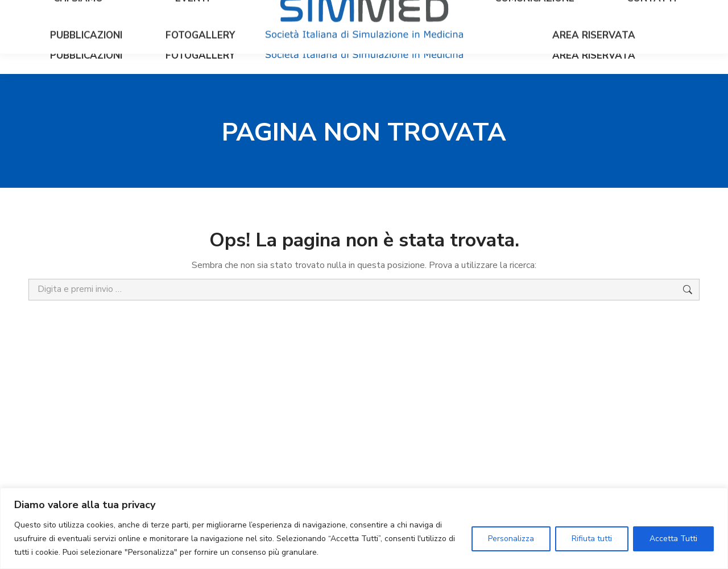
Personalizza (511, 539)
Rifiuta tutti (592, 539)
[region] (364, 528)
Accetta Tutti (673, 539)
